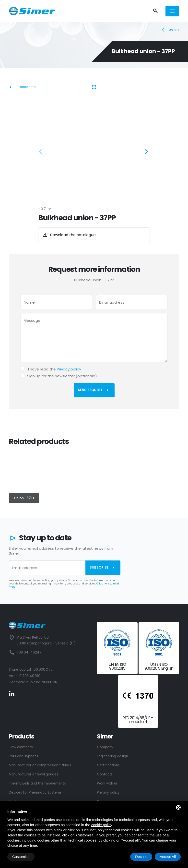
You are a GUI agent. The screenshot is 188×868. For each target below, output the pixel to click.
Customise (21, 857)
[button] (42, 153)
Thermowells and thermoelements (37, 783)
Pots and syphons (23, 756)
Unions (170, 30)
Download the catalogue (69, 235)
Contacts (105, 774)
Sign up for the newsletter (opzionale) (62, 376)
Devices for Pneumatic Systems (35, 792)
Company (105, 747)
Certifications (108, 765)
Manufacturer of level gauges (34, 774)
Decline (141, 857)
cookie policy (102, 825)
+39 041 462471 (29, 652)
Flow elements (21, 747)
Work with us (107, 783)
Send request (94, 390)
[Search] (155, 11)
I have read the (55, 369)
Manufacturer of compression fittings (40, 765)
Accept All (168, 857)
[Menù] (172, 11)
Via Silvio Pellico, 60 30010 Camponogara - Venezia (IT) (46, 640)
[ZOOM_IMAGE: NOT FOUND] (94, 150)
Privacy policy (69, 369)
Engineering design (112, 756)
